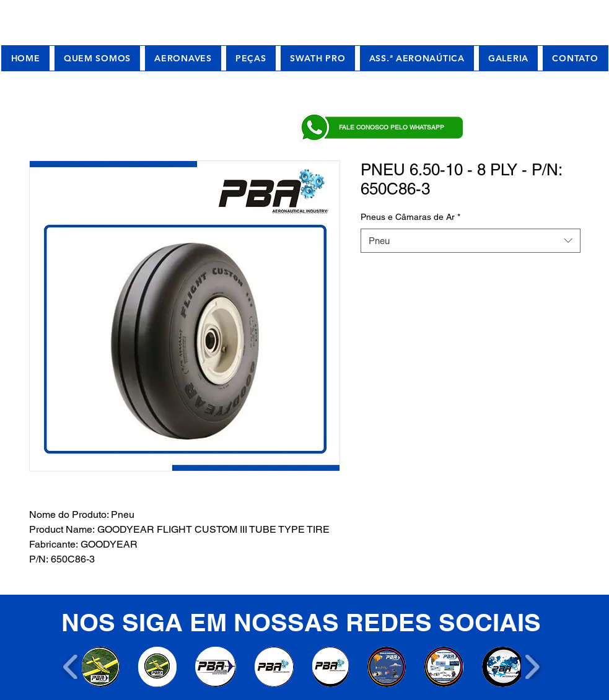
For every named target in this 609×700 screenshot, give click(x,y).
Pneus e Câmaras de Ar (410, 217)
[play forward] (532, 667)
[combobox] (471, 241)
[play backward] (71, 667)
